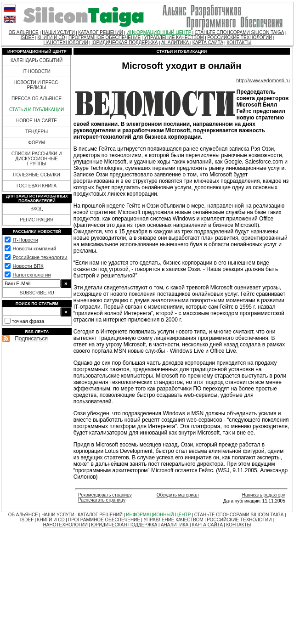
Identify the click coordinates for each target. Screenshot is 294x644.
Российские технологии (40, 257)
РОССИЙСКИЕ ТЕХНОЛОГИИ (240, 37)
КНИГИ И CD (51, 37)
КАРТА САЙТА (208, 42)
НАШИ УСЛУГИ (58, 32)
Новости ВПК (28, 266)
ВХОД (37, 209)
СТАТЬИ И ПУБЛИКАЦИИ (37, 110)
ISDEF (27, 37)
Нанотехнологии (31, 275)
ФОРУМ (37, 143)
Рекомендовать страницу (105, 495)
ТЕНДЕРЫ (37, 132)
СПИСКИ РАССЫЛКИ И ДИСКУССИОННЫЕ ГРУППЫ (37, 159)
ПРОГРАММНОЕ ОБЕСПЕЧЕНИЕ (105, 37)
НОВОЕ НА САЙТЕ (37, 121)
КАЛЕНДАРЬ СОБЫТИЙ (37, 60)
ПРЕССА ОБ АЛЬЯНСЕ (37, 99)
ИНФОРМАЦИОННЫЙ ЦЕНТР (159, 32)
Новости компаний (34, 249)
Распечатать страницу (102, 500)
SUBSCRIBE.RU (37, 293)
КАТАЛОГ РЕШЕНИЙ (101, 32)
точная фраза (28, 321)
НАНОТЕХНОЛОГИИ (66, 42)
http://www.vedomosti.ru (263, 80)
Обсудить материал (178, 495)
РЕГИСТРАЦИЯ (37, 220)
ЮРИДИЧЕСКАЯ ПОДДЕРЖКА (124, 42)
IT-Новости (25, 240)
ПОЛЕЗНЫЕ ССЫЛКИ (36, 175)
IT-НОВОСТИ (37, 71)
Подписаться (31, 339)
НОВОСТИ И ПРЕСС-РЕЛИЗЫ (36, 85)
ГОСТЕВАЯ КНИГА (37, 186)
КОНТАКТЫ (239, 42)
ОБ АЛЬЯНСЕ (24, 32)
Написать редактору (264, 495)
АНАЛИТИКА (176, 42)
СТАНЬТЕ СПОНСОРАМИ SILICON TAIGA (240, 32)
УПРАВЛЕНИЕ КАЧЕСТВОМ (174, 37)
